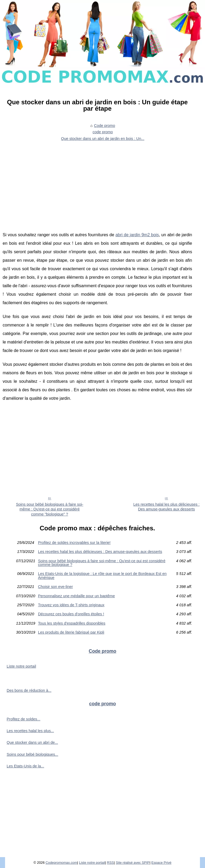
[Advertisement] (97, 183)
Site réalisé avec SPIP (133, 863)
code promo (103, 132)
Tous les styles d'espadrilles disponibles (72, 623)
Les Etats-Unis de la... (25, 766)
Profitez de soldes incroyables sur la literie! (74, 543)
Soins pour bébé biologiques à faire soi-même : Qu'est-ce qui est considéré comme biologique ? (102, 563)
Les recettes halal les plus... (30, 731)
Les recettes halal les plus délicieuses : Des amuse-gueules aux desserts (100, 552)
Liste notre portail (21, 666)
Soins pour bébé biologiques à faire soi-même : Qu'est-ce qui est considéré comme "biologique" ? (50, 509)
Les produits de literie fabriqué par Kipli (71, 632)
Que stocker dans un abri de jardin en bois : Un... (103, 139)
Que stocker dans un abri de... (32, 742)
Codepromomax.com (61, 863)
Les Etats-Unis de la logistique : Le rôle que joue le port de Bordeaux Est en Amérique (102, 576)
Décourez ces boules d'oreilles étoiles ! (71, 614)
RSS (110, 863)
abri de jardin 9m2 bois (137, 235)
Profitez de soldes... (23, 719)
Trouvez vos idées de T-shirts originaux (71, 605)
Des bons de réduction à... (29, 690)
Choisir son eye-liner (56, 587)
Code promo (104, 126)
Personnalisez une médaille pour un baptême (77, 596)
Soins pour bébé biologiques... (32, 754)
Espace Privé (161, 863)
